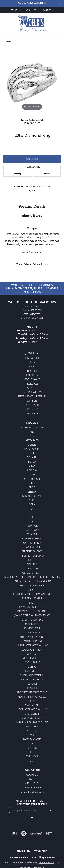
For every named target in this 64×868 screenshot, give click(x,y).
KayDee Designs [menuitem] (32, 633)
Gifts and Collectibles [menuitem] (32, 396)
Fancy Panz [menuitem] (32, 530)
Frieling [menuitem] (32, 560)
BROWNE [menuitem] (32, 466)
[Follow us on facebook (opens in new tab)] (32, 818)
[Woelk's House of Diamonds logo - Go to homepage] (32, 24)
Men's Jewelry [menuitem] (32, 392)
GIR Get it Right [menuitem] (32, 573)
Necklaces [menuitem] (32, 384)
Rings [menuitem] (32, 367)
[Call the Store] (32, 314)
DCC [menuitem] (32, 513)
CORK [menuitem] (32, 504)
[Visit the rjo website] (15, 833)
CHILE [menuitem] (32, 487)
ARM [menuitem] (32, 436)
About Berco (32, 216)
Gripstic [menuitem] (32, 590)
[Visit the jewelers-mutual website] (36, 833)
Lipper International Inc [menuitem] (32, 645)
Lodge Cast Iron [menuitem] (32, 650)
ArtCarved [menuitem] (32, 440)
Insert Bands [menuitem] (32, 405)
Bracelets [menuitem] (32, 371)
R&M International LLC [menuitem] (32, 697)
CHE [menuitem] (32, 483)
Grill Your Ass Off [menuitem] (32, 586)
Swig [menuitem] (32, 735)
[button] (16, 10)
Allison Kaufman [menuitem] (32, 428)
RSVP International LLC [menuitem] (32, 709)
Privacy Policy (32, 787)
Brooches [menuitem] (32, 409)
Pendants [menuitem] (32, 414)
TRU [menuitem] (32, 752)
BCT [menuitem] (32, 453)
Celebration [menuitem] (32, 479)
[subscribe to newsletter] (50, 810)
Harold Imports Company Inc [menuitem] (32, 594)
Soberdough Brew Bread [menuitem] (32, 722)
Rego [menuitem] (32, 701)
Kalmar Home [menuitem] (32, 628)
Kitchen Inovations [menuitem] (32, 637)
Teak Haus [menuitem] (32, 748)
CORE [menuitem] (32, 500)
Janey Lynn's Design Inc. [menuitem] (32, 611)
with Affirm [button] (41, 4)
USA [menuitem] (32, 761)
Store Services (32, 783)
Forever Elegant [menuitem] (32, 539)
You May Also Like (32, 264)
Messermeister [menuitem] (32, 658)
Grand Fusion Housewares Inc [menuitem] (32, 581)
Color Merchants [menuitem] (32, 496)
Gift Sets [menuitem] (32, 401)
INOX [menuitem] (32, 603)
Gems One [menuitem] (32, 568)
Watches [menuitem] (32, 388)
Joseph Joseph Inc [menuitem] (32, 620)
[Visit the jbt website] (49, 833)
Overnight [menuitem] (32, 671)
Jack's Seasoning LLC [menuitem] (32, 607)
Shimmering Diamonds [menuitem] (32, 718)
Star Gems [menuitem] (32, 726)
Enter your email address (32, 804)
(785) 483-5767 (32, 123)
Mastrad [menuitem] (32, 654)
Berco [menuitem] (32, 462)
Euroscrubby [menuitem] (32, 526)
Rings (9, 42)
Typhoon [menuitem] (32, 756)
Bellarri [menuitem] (32, 457)
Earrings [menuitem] (32, 375)
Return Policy (23, 851)
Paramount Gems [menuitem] (32, 679)
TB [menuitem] (32, 744)
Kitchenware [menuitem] (32, 379)
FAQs (32, 779)
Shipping (18, 174)
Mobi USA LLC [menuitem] (32, 662)
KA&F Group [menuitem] (32, 624)
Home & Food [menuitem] (32, 358)
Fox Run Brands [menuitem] (32, 543)
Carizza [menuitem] (32, 470)
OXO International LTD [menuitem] (32, 675)
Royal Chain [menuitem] (32, 705)
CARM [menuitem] (32, 474)
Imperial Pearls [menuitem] (32, 598)
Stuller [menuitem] (32, 731)
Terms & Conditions (32, 792)
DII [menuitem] (32, 521)
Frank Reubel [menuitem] (32, 547)
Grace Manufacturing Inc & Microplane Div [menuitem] (32, 577)
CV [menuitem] (32, 509)
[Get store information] (32, 318)
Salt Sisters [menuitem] (32, 714)
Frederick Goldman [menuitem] (32, 556)
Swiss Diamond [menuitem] (32, 739)
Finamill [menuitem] (32, 534)
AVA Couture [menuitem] (32, 449)
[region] (32, 82)
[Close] (60, 4)
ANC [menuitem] (32, 432)
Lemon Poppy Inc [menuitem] (32, 641)
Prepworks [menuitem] (32, 688)
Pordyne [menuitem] (32, 684)
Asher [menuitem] (32, 445)
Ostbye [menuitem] (32, 667)
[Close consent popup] (59, 863)
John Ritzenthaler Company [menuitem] (32, 615)
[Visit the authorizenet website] (24, 833)
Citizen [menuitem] (32, 492)
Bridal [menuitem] (32, 362)
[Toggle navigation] (6, 32)
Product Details (32, 207)
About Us (32, 775)
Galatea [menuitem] (32, 564)
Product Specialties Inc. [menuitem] (32, 692)
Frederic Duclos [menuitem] (32, 551)
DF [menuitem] (32, 517)
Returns (47, 174)
